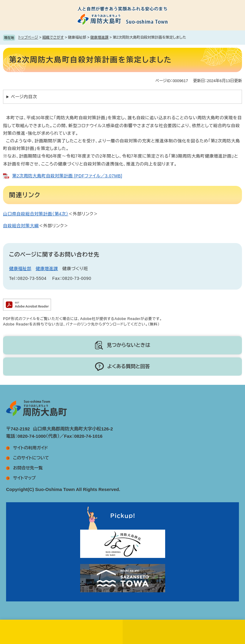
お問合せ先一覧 (28, 468)
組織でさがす (53, 37)
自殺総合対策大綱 (21, 226)
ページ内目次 (24, 97)
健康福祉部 (20, 269)
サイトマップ (24, 478)
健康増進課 (100, 37)
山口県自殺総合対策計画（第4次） (36, 214)
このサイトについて (31, 458)
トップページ (28, 37)
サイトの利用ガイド (31, 448)
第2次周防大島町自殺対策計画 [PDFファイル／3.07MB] (67, 176)
